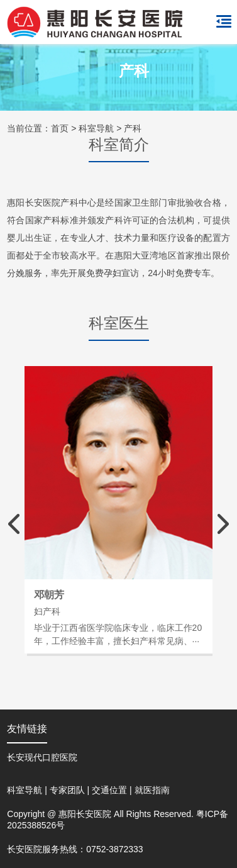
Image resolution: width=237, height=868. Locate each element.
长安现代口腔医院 (42, 757)
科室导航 (96, 128)
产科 (133, 128)
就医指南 (152, 790)
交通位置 (109, 790)
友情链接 (27, 729)
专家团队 (67, 790)
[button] (223, 524)
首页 (60, 128)
